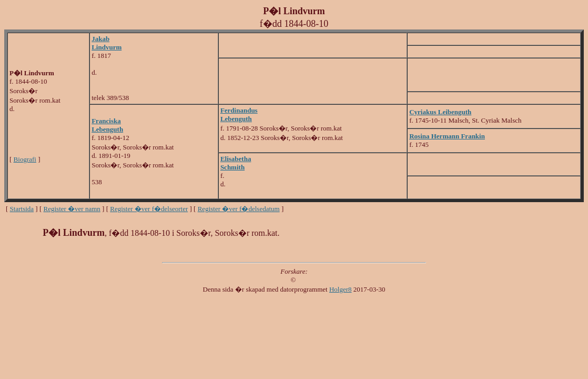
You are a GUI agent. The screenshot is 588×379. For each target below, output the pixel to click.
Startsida (22, 209)
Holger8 (341, 289)
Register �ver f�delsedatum (239, 209)
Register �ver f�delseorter (149, 209)
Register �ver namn (72, 209)
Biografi (25, 159)
